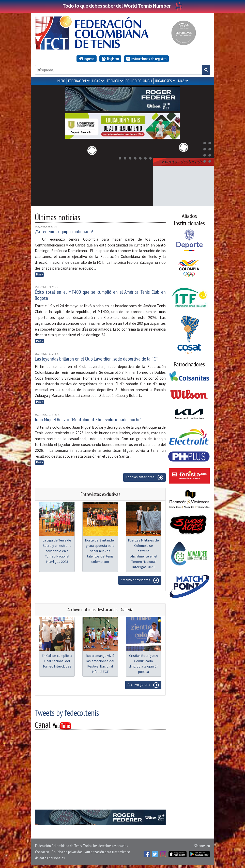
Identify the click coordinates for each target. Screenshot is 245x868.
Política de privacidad (67, 851)
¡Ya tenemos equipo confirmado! (64, 230)
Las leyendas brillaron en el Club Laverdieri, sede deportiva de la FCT (97, 358)
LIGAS (96, 81)
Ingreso (87, 59)
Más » (40, 273)
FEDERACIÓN (77, 81)
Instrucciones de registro (146, 59)
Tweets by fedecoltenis (67, 712)
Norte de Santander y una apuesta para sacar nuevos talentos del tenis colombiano (100, 550)
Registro (110, 59)
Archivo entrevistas (140, 579)
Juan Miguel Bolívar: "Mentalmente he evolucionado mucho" (88, 418)
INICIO (61, 81)
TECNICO (113, 81)
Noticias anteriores (144, 476)
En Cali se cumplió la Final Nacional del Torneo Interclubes (57, 660)
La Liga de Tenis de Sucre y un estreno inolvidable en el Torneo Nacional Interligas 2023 (57, 550)
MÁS (181, 81)
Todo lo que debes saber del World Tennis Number (122, 6)
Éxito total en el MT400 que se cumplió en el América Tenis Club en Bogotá (100, 294)
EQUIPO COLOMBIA (139, 81)
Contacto (42, 851)
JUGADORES (163, 81)
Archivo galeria (143, 684)
